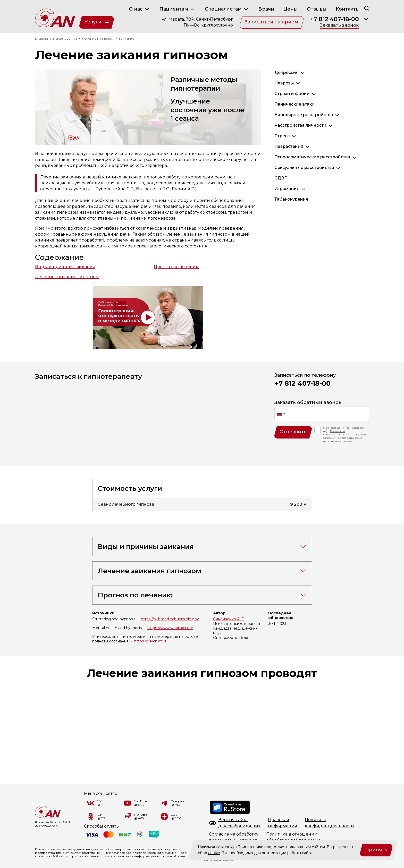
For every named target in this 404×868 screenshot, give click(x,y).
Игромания (287, 189)
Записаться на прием (272, 22)
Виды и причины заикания (65, 267)
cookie (214, 853)
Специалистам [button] (227, 9)
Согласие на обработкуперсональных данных (234, 837)
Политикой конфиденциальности (338, 433)
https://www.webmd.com (170, 628)
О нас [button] (140, 9)
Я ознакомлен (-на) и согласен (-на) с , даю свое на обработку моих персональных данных (345, 435)
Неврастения (289, 146)
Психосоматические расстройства (312, 157)
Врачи (266, 9)
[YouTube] (128, 803)
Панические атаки (294, 104)
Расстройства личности (300, 125)
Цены (291, 9)
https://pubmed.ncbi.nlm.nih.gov (170, 619)
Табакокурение (291, 199)
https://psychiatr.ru (151, 641)
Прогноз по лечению (177, 267)
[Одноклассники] (91, 817)
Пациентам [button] (178, 9)
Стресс (282, 136)
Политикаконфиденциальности (329, 823)
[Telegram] (165, 803)
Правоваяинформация (283, 823)
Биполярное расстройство (304, 115)
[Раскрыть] (366, 19)
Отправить (293, 432)
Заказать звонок (339, 25)
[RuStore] (230, 807)
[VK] (91, 803)
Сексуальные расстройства (304, 167)
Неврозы (284, 83)
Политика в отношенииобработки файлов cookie (294, 837)
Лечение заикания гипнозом (67, 277)
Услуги (97, 22)
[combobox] (281, 414)
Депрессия (287, 72)
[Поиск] (367, 8)
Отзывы (317, 9)
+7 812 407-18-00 (335, 19)
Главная (41, 38)
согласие (329, 438)
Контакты (348, 9)
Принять (376, 850)
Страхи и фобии (292, 94)
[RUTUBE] (128, 817)
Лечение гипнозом (98, 38)
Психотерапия (65, 38)
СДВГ (280, 178)
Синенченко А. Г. (229, 619)
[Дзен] (165, 817)
